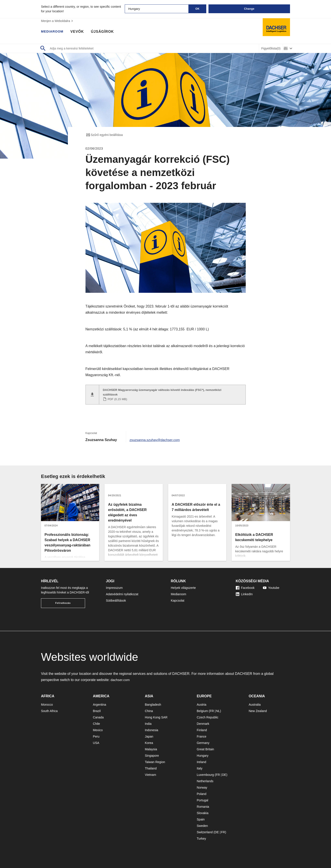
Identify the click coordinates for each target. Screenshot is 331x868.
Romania (203, 806)
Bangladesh (153, 703)
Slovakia (203, 812)
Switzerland (205, 831)
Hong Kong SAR (156, 716)
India (148, 723)
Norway (202, 786)
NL (218, 710)
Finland (202, 729)
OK (198, 9)
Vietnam (150, 774)
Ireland (202, 761)
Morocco (47, 703)
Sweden (202, 825)
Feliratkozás (63, 602)
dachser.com (121, 679)
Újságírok (104, 32)
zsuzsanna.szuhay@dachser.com (156, 439)
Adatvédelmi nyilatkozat (122, 593)
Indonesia (152, 729)
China (149, 710)
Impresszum (114, 587)
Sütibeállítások (116, 599)
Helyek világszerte (183, 587)
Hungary (203, 754)
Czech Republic (208, 716)
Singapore (152, 754)
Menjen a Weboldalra (58, 21)
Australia (255, 703)
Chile (97, 723)
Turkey (201, 837)
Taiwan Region (155, 761)
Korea (149, 742)
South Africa (49, 710)
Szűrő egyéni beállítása (104, 135)
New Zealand (258, 710)
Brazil (97, 710)
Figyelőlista (271, 49)
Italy (200, 767)
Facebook (245, 587)
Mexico (98, 729)
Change (249, 9)
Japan (149, 735)
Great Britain (205, 748)
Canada (98, 716)
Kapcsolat (178, 599)
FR (212, 710)
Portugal (203, 799)
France (202, 735)
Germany (203, 742)
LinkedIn (244, 593)
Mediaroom (53, 32)
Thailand (151, 767)
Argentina (100, 703)
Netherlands (205, 780)
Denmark (203, 723)
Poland (202, 793)
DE (224, 774)
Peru (96, 735)
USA (96, 742)
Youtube (271, 587)
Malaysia (151, 748)
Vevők (79, 32)
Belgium (202, 710)
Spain (201, 818)
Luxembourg (205, 774)
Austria (202, 703)
